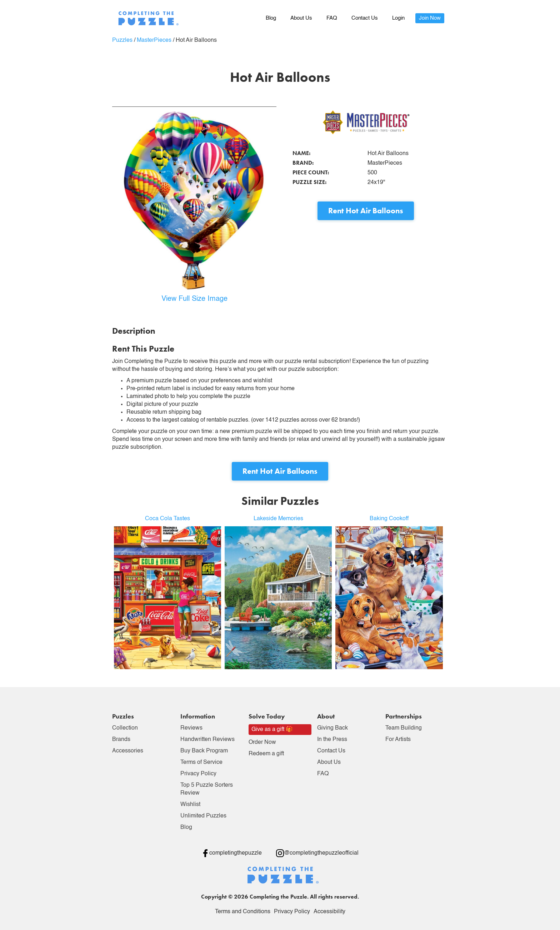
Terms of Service (201, 762)
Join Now (430, 18)
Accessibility (329, 912)
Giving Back (332, 728)
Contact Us (365, 18)
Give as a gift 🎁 (272, 730)
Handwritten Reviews (207, 740)
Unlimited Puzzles (203, 816)
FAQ (332, 18)
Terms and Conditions (243, 912)
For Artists (398, 740)
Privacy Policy (198, 774)
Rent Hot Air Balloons (366, 211)
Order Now (262, 742)
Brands (121, 740)
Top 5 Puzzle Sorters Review (207, 789)
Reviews (191, 728)
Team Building (404, 728)
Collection (125, 728)
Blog (271, 18)
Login (398, 18)
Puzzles (122, 40)
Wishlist (190, 805)
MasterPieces (154, 40)
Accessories (128, 751)
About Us (301, 18)
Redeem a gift (266, 754)
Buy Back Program (204, 751)
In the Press (332, 740)
